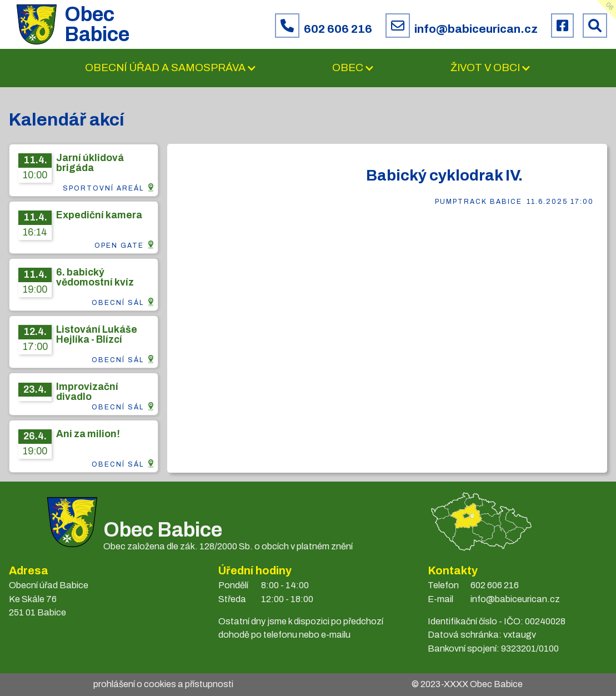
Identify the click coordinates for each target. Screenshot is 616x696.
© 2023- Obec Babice (467, 684)
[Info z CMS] (84, 170)
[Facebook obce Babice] (562, 26)
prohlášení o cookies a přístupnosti (163, 684)
